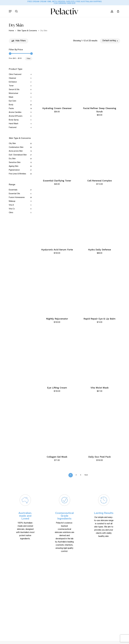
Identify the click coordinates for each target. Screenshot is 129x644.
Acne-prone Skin (16, 151)
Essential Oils (14, 194)
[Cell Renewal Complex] (100, 149)
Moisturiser (14, 93)
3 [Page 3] (81, 475)
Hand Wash (14, 124)
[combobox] (110, 41)
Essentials (13, 190)
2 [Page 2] (76, 475)
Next (86, 475)
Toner (11, 86)
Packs (11, 109)
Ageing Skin (14, 166)
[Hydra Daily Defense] (100, 218)
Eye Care (12, 101)
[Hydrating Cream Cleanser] (57, 76)
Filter (29, 59)
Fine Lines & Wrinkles (17, 174)
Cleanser (12, 78)
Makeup (12, 201)
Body (11, 105)
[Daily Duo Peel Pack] (100, 425)
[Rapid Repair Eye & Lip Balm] (100, 287)
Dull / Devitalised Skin (18, 155)
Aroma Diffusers (16, 116)
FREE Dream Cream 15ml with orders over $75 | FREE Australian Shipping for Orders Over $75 (64, 3)
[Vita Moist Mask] (100, 356)
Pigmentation (14, 170)
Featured (13, 128)
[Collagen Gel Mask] (57, 425)
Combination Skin (16, 147)
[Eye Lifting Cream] (57, 356)
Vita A (11, 205)
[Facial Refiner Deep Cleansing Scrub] (100, 76)
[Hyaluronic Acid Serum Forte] (57, 218)
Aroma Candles (15, 112)
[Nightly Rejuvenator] (57, 287)
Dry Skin (12, 159)
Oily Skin (12, 144)
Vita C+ (12, 209)
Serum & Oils (14, 90)
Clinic (11, 213)
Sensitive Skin (15, 163)
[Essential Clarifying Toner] (57, 149)
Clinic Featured (15, 75)
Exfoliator (13, 82)
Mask (11, 97)
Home (11, 31)
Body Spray (14, 120)
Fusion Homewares (17, 198)
